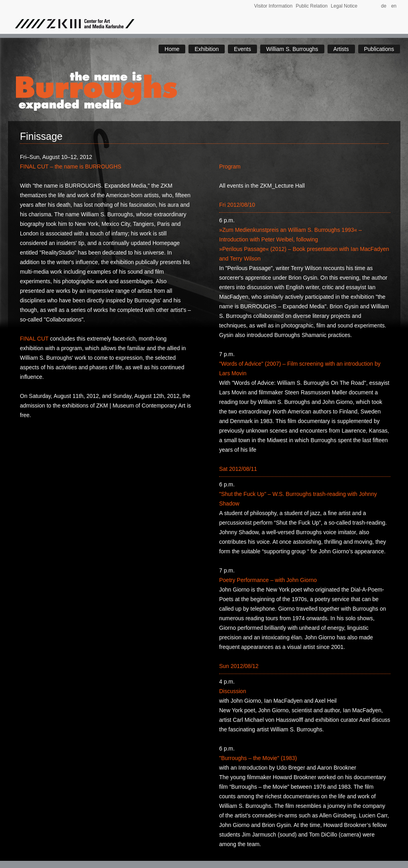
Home (172, 49)
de (385, 6)
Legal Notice (344, 6)
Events (242, 49)
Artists (341, 49)
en (394, 6)
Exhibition (207, 49)
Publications (379, 49)
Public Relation (312, 6)
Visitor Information (274, 6)
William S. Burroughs (292, 49)
